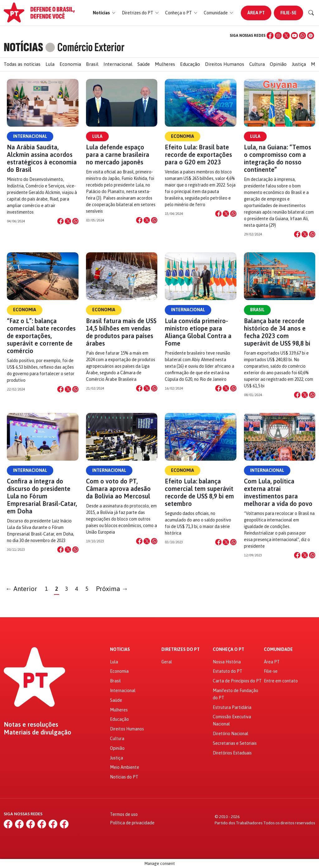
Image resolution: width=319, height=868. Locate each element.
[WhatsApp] (302, 36)
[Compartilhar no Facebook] (60, 221)
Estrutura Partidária (232, 707)
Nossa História (227, 662)
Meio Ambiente (125, 767)
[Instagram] (278, 36)
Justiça (299, 64)
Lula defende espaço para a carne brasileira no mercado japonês (118, 155)
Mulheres (165, 64)
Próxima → (112, 589)
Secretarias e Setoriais (235, 743)
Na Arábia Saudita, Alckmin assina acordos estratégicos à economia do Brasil (42, 158)
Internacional (118, 64)
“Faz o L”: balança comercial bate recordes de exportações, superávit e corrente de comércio (41, 336)
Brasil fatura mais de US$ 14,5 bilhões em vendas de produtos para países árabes (121, 332)
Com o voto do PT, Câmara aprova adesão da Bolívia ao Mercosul (118, 489)
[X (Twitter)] (286, 36)
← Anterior (21, 589)
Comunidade (278, 650)
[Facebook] (270, 36)
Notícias (120, 650)
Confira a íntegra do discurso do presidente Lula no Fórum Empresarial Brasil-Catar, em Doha (42, 496)
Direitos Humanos (225, 64)
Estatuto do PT (228, 671)
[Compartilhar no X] (68, 221)
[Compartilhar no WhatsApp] (75, 221)
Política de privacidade (132, 823)
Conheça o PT (229, 650)
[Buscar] (311, 13)
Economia (70, 64)
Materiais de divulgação (38, 732)
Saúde (144, 64)
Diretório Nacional (231, 734)
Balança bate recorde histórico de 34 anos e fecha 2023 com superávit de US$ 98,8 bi (277, 332)
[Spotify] (311, 36)
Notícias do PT (124, 777)
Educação (190, 64)
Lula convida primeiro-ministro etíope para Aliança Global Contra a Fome (198, 332)
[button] (104, 13)
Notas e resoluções (31, 725)
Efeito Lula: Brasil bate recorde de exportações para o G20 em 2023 (198, 155)
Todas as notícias (22, 64)
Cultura (257, 64)
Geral (167, 662)
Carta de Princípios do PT (237, 681)
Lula (50, 64)
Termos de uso (124, 814)
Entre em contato (281, 681)
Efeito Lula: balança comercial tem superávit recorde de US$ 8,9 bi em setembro (199, 492)
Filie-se (288, 13)
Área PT (256, 13)
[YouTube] (294, 36)
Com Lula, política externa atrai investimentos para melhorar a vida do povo (278, 492)
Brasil (92, 64)
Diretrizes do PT (181, 650)
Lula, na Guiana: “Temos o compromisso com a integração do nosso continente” (278, 158)
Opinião (278, 64)
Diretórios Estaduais (232, 753)
